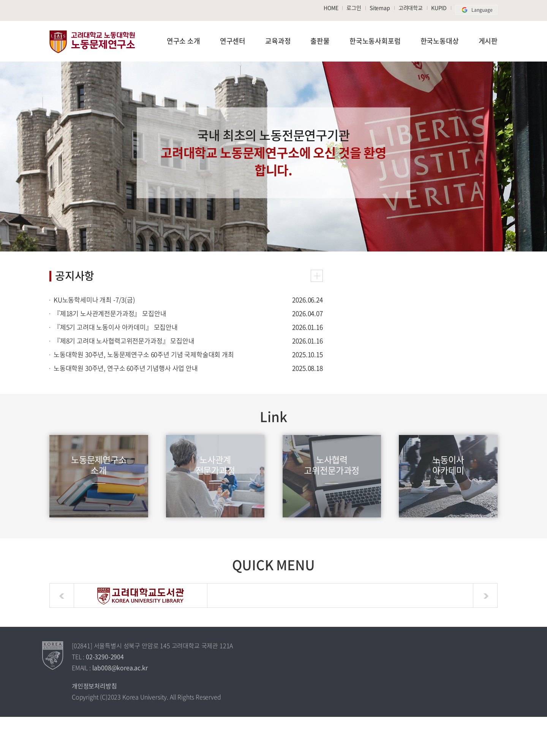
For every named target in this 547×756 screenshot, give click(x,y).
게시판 (488, 41)
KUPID (439, 8)
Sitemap (380, 8)
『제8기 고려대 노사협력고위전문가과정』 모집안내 (124, 341)
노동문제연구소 (92, 42)
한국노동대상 (440, 41)
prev (62, 595)
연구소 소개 (183, 41)
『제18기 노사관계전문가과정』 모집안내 (110, 313)
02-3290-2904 (105, 656)
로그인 (354, 8)
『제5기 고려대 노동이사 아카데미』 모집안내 (116, 327)
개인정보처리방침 (94, 686)
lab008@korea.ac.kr (120, 667)
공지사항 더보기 (317, 276)
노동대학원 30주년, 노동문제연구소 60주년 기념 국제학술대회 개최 (144, 354)
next (485, 595)
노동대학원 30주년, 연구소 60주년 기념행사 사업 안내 (126, 368)
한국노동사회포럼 (375, 41)
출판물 (320, 41)
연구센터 (233, 41)
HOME (331, 8)
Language (476, 10)
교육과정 (278, 41)
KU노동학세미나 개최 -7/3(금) (94, 300)
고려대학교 (411, 8)
